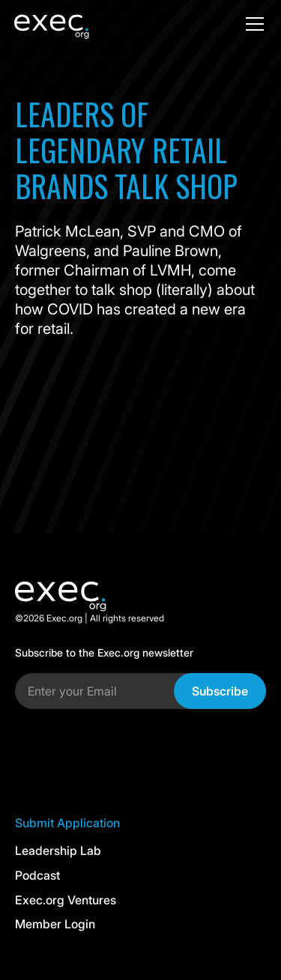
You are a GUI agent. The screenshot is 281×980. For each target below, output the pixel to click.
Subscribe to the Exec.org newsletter (104, 653)
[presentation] (129, 750)
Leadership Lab (58, 850)
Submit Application (67, 823)
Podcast (37, 875)
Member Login (55, 924)
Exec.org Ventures (66, 900)
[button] (252, 24)
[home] (74, 24)
